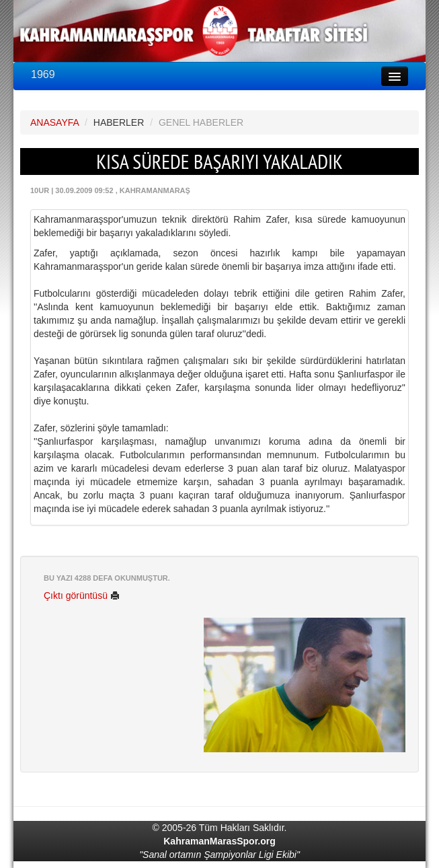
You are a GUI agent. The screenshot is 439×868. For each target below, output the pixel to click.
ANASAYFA (54, 122)
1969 (43, 74)
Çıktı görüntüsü (82, 595)
